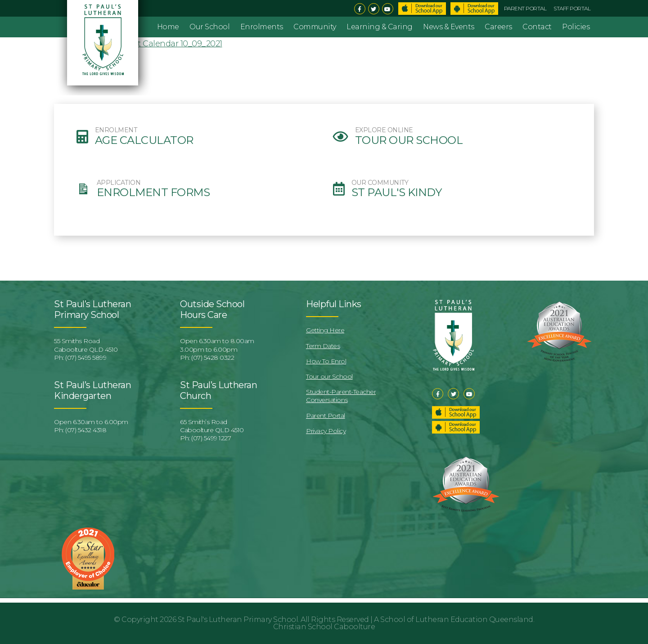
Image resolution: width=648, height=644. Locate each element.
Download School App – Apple (422, 9)
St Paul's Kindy (397, 192)
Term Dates (323, 346)
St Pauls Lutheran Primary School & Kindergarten (104, 48)
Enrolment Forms (153, 192)
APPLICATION (119, 183)
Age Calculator (144, 140)
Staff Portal (572, 8)
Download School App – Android (474, 9)
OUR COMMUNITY (380, 183)
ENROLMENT (116, 130)
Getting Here (325, 330)
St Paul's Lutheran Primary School (238, 619)
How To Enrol (326, 361)
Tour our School (409, 140)
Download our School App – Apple (456, 412)
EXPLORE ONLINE (384, 130)
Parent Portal (525, 8)
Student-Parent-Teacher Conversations (341, 396)
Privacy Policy (326, 431)
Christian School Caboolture (324, 627)
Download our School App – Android (456, 427)
